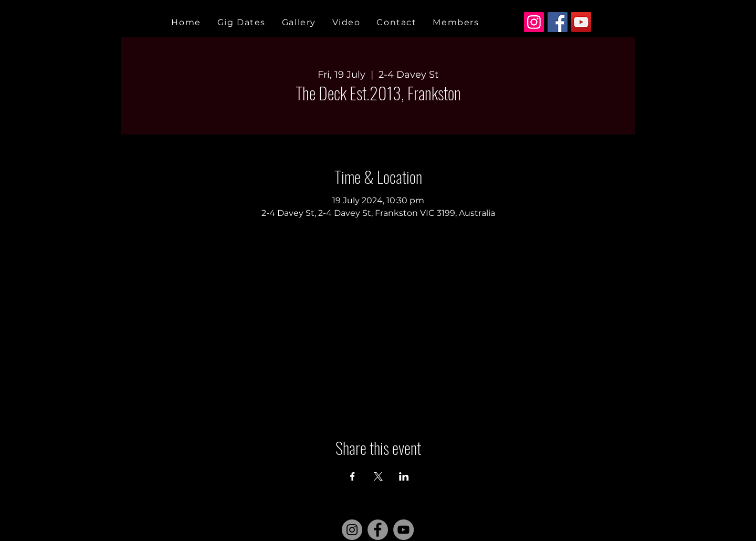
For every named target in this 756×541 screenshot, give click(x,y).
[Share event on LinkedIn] (404, 476)
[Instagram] (534, 22)
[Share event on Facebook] (353, 476)
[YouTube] (581, 22)
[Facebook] (558, 22)
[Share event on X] (378, 476)
